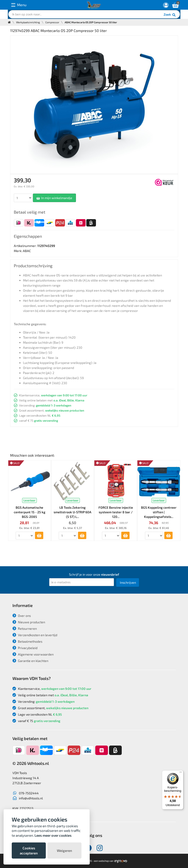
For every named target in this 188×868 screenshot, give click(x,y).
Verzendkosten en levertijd (35, 635)
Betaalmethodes (27, 641)
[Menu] (181, 773)
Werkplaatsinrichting (28, 22)
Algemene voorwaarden (33, 654)
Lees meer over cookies (53, 835)
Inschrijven (128, 582)
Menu (19, 5)
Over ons (22, 616)
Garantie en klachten (30, 661)
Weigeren (64, 851)
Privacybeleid (25, 648)
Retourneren (25, 629)
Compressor (52, 22)
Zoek (170, 15)
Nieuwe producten (29, 622)
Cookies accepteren (29, 851)
